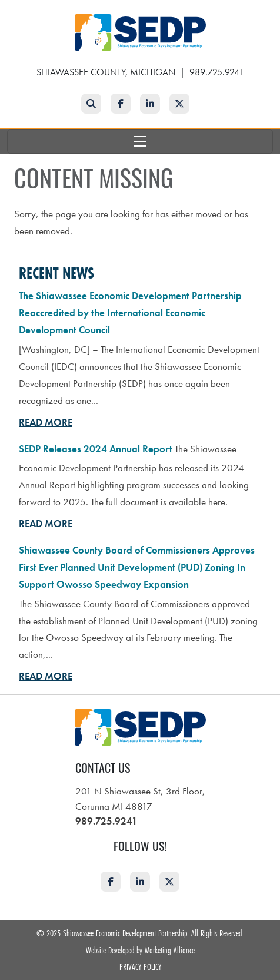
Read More (46, 422)
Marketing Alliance (170, 950)
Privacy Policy (140, 966)
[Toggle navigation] (140, 141)
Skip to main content (0, 10)
